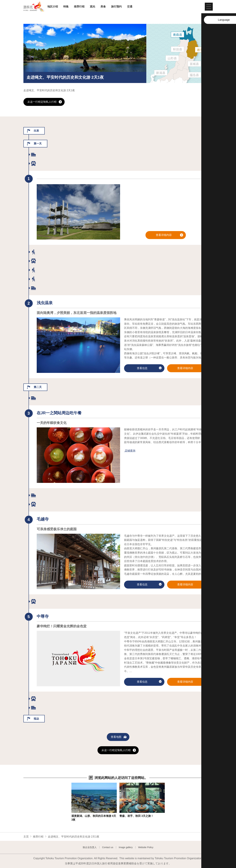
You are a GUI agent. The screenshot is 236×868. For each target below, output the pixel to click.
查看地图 (119, 737)
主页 (26, 837)
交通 (130, 7)
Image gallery (126, 847)
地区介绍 (53, 7)
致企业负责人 (90, 847)
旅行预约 (116, 7)
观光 (93, 7)
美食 (103, 7)
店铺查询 (130, 451)
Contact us (108, 847)
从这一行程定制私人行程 (45, 102)
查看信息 (149, 368)
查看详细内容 (169, 235)
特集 (66, 7)
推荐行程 (79, 7)
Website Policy (146, 847)
